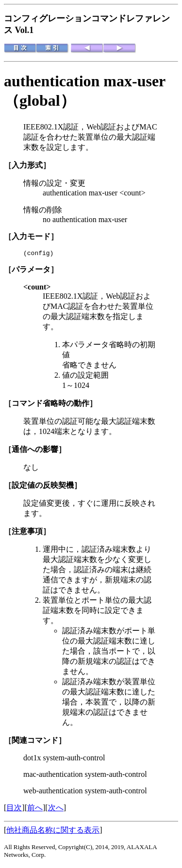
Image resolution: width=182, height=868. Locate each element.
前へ (35, 809)
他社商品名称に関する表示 (53, 831)
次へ (56, 809)
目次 (14, 809)
